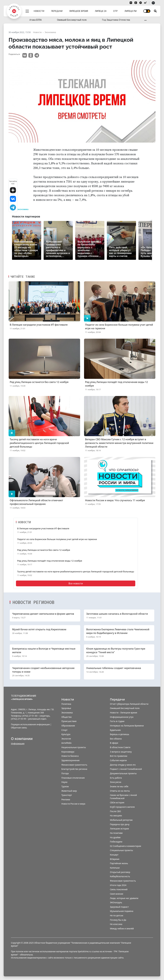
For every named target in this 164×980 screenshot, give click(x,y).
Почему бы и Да (118, 920)
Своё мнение (117, 894)
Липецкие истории (119, 829)
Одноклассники (31, 55)
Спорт (64, 730)
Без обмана (116, 739)
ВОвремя (115, 859)
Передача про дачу (120, 824)
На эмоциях (116, 816)
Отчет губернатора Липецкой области (129, 704)
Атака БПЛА (36, 20)
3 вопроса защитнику (121, 752)
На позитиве (116, 833)
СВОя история (117, 802)
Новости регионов (33, 602)
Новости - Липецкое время (123, 713)
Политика (66, 704)
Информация (18, 743)
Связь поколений (119, 889)
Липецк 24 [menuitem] (101, 11)
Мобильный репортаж (121, 820)
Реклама (66, 799)
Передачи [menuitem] (57, 11)
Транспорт (67, 795)
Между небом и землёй (122, 929)
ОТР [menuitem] (115, 11)
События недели (118, 760)
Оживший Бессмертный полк (72, 20)
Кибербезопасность (120, 876)
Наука (64, 782)
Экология (66, 739)
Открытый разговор (120, 872)
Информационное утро (122, 717)
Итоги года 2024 (118, 885)
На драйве (115, 837)
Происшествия (69, 721)
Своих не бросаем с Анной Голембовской (123, 797)
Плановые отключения (73, 778)
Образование (68, 726)
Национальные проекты (74, 747)
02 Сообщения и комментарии (125, 846)
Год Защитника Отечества (116, 20)
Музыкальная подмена (122, 911)
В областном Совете (120, 747)
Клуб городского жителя (122, 807)
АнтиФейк (66, 743)
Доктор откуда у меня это (123, 765)
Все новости (76, 583)
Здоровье (66, 708)
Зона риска (116, 782)
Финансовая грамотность (74, 765)
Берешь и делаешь (119, 734)
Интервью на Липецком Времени (127, 726)
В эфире (114, 743)
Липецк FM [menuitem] (131, 11)
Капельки (115, 868)
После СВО (115, 811)
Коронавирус (68, 752)
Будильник (115, 730)
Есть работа (116, 778)
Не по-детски (117, 915)
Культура (66, 734)
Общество (67, 717)
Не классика (116, 924)
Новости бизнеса (70, 756)
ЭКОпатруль (116, 902)
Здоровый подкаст (119, 907)
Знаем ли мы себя (119, 786)
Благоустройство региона (74, 769)
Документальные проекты (123, 773)
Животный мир (69, 791)
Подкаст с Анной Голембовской (126, 769)
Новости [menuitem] (39, 11)
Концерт (114, 855)
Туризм (65, 786)
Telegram (37, 55)
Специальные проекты (121, 850)
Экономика (23, 210)
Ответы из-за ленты (120, 791)
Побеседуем (116, 842)
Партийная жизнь (119, 863)
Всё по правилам (119, 756)
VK (25, 55)
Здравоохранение (71, 760)
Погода (65, 773)
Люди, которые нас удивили (124, 898)
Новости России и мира (73, 804)
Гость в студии (117, 721)
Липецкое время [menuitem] (79, 11)
